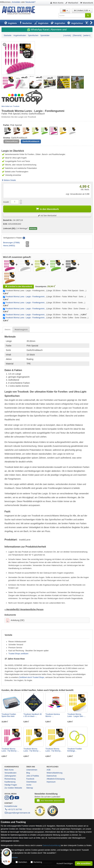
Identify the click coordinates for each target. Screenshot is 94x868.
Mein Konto (57, 3)
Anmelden (16, 2)
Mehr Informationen (9, 857)
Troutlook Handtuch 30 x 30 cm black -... (33, 715)
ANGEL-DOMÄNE (20, 10)
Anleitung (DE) (15, 620)
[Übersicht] (77, 35)
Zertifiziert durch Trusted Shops (32, 677)
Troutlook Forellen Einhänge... (75, 750)
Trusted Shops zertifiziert (18, 654)
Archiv (29, 785)
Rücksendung (10, 779)
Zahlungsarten (10, 776)
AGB (49, 770)
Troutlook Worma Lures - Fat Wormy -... (10, 750)
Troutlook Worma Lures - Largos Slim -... (76, 715)
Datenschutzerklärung (52, 845)
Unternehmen (32, 770)
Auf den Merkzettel (47, 215)
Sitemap (30, 788)
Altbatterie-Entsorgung (56, 779)
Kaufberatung (10, 782)
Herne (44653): (9, 246)
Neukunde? (30, 2)
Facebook (30, 779)
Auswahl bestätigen (65, 863)
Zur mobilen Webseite (13, 788)
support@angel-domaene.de (17, 813)
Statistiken (23, 862)
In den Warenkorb (47, 209)
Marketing (38, 862)
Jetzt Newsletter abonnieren (50, 800)
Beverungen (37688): (12, 243)
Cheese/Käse (11, 141)
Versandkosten (10, 773)
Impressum (51, 782)
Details (8, 330)
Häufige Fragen (11, 785)
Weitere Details (9, 180)
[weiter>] (87, 35)
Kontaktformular (11, 806)
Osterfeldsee (31, 782)
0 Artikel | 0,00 (82, 11)
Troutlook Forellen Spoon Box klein (9, 715)
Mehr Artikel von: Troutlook (10, 106)
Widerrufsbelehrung (55, 773)
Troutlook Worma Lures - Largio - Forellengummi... (26, 297)
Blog (28, 773)
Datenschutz (52, 776)
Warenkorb (86, 3)
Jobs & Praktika (33, 776)
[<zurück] (67, 35)
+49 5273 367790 (13, 809)
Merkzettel (72, 3)
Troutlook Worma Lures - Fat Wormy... (54, 750)
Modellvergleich (21, 330)
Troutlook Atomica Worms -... (53, 715)
